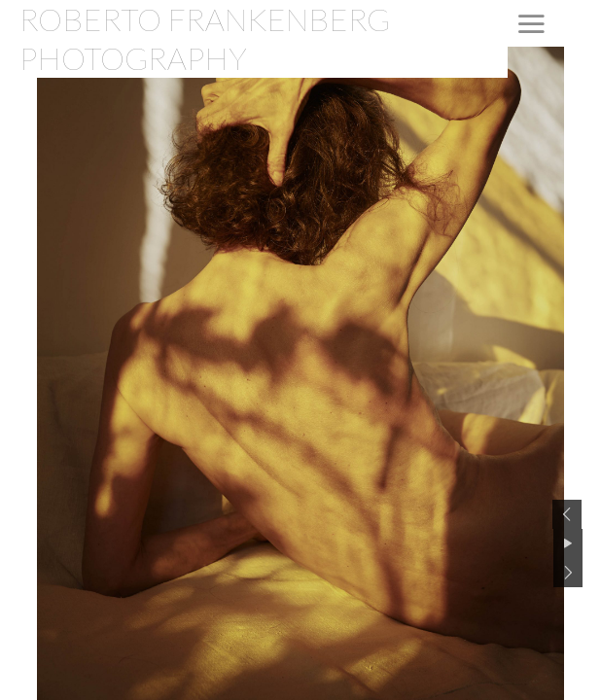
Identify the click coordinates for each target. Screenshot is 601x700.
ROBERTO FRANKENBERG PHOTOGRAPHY (205, 38)
